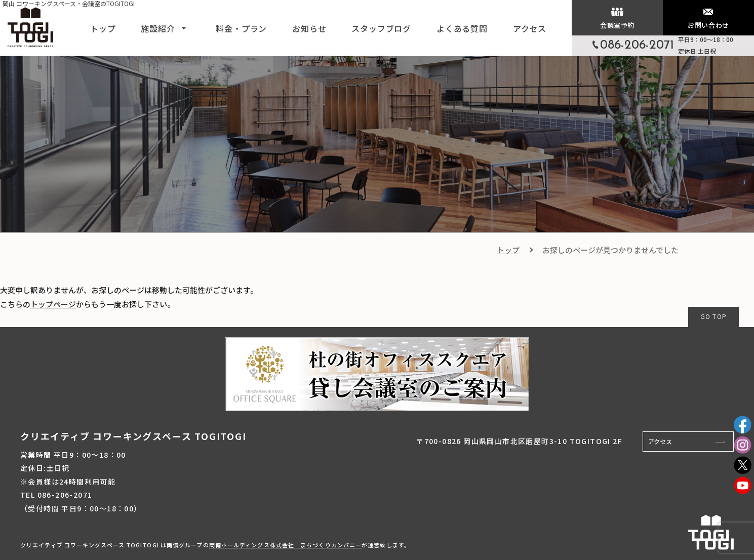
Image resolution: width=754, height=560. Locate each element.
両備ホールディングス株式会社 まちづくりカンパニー (286, 545)
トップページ (53, 304)
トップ (508, 250)
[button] (184, 27)
